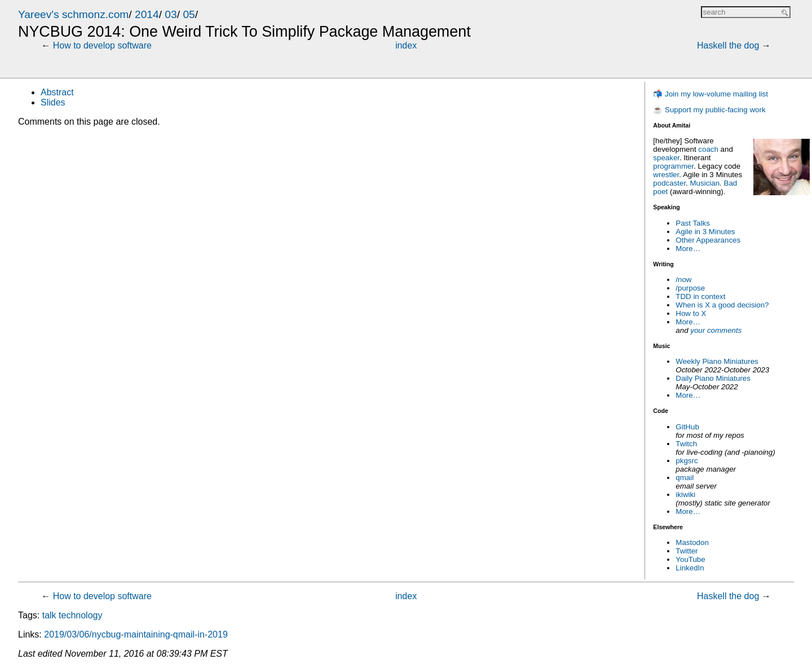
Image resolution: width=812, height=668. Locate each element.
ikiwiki (685, 495)
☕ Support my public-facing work (709, 110)
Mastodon (692, 542)
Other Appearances (708, 240)
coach (708, 149)
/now (683, 280)
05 (189, 14)
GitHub (687, 427)
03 (171, 14)
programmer (673, 166)
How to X (691, 313)
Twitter (687, 551)
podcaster (669, 183)
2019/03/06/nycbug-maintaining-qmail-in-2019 (136, 634)
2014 (147, 14)
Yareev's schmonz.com (73, 14)
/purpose (690, 288)
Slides (53, 102)
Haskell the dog (728, 45)
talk (49, 615)
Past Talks (693, 223)
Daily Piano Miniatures (713, 378)
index (406, 45)
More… (688, 249)
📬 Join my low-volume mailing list (710, 94)
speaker (666, 158)
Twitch (686, 444)
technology (80, 615)
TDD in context (700, 296)
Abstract (57, 92)
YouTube (690, 559)
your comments (716, 330)
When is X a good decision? (722, 305)
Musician (705, 183)
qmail (685, 478)
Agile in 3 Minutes (705, 232)
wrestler (666, 175)
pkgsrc (687, 461)
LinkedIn (690, 568)
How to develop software (102, 45)
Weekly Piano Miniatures (717, 361)
